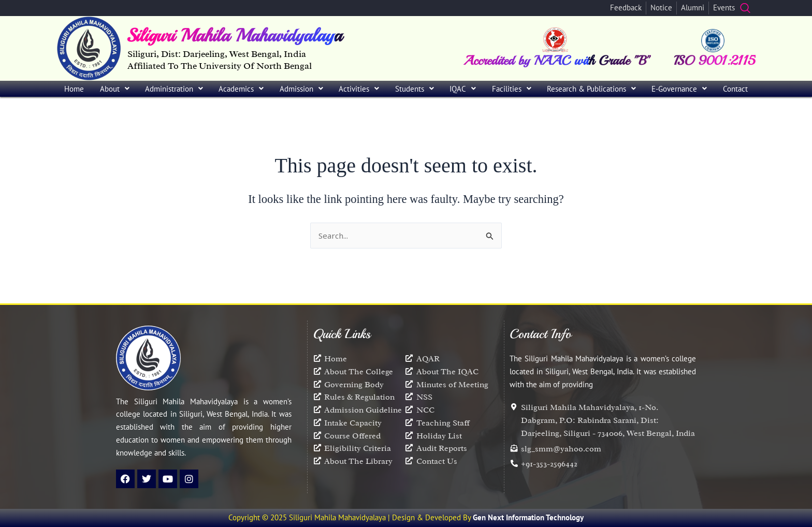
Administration (174, 89)
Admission (301, 89)
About (115, 89)
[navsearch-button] (745, 8)
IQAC (463, 89)
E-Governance (679, 89)
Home (74, 89)
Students (415, 89)
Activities (359, 89)
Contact (735, 89)
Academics (241, 89)
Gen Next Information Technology (528, 517)
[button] (114, 89)
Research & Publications (591, 89)
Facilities (512, 89)
